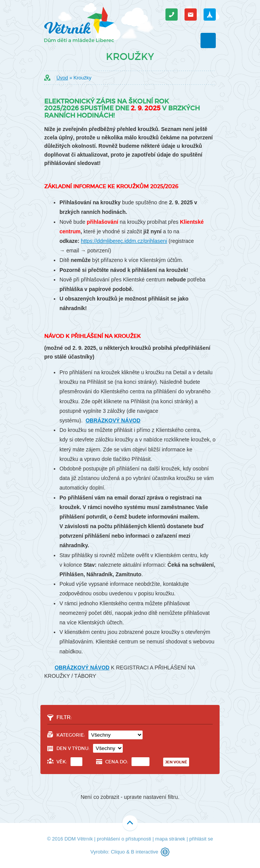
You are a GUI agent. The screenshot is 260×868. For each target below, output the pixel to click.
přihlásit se (201, 839)
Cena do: (127, 762)
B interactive (144, 852)
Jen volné (176, 762)
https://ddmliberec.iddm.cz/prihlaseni (124, 241)
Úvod (62, 78)
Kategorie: (100, 735)
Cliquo (118, 852)
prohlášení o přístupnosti (124, 839)
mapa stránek (170, 839)
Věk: (69, 762)
